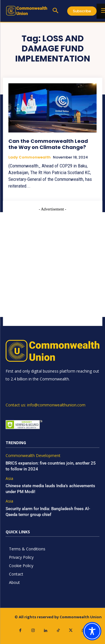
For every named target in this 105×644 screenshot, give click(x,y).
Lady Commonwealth (30, 157)
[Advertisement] (53, 265)
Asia (9, 479)
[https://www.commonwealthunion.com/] (27, 11)
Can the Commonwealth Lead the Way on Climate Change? (48, 144)
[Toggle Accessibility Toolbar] (92, 631)
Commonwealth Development (33, 456)
